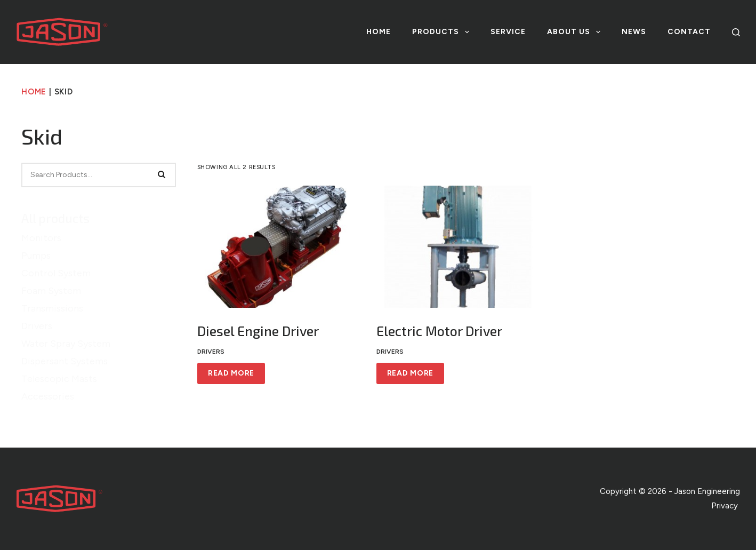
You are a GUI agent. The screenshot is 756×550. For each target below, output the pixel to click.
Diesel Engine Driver (258, 331)
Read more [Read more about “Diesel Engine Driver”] (231, 373)
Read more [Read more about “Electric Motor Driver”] (410, 373)
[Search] (736, 32)
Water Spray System (66, 344)
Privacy (726, 506)
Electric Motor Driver (439, 331)
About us (576, 32)
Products (443, 32)
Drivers (37, 326)
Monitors (41, 238)
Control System (56, 273)
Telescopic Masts (59, 379)
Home (379, 32)
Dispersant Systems (65, 361)
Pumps (36, 256)
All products (55, 218)
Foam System (51, 291)
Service (508, 32)
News (634, 32)
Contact (689, 32)
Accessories (48, 396)
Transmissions (52, 308)
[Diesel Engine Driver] (279, 247)
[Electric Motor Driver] (458, 247)
